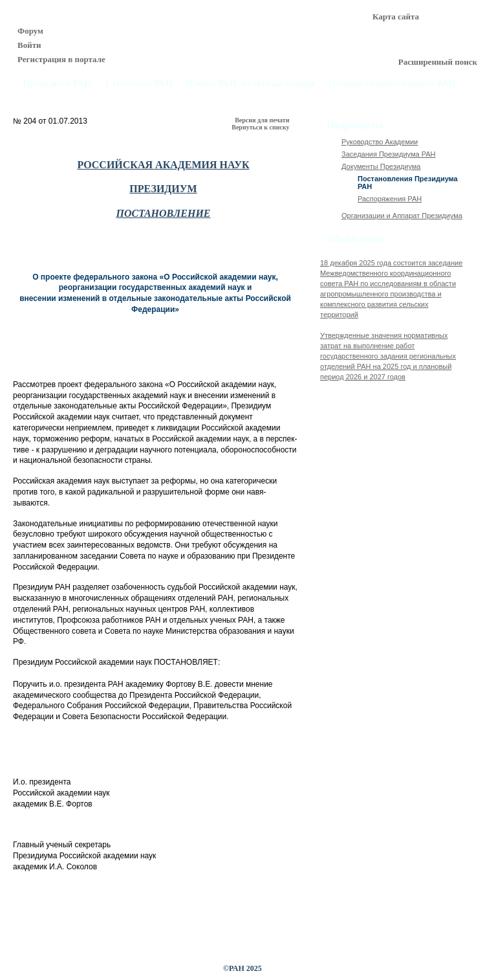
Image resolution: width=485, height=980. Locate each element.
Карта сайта (396, 17)
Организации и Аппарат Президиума (402, 216)
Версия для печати (263, 120)
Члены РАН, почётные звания (251, 84)
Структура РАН (139, 84)
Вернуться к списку (261, 127)
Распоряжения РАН (390, 199)
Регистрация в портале (61, 59)
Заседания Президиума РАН (389, 154)
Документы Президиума (381, 166)
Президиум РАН (57, 84)
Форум (30, 31)
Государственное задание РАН (393, 84)
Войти (29, 45)
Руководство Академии (380, 142)
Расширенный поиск (438, 62)
